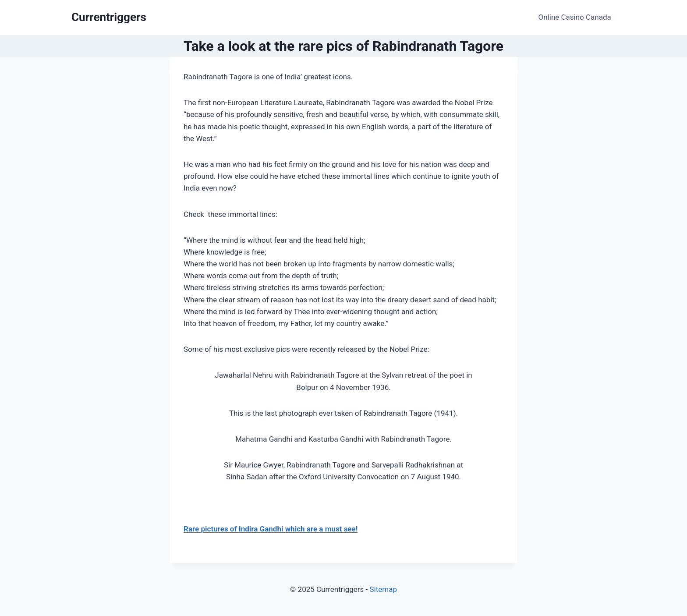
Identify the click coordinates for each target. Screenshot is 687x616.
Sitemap (383, 589)
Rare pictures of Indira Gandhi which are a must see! (271, 529)
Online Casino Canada (575, 17)
